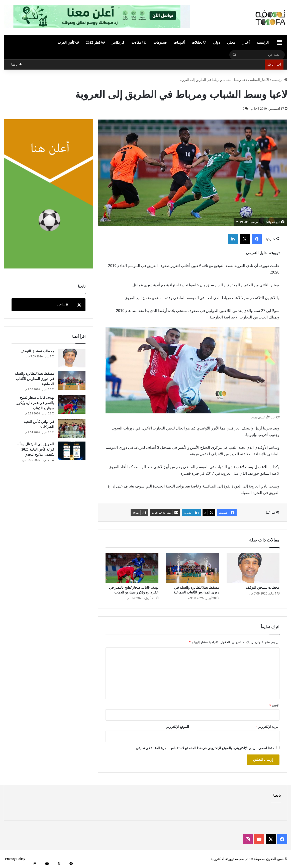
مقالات (139, 43)
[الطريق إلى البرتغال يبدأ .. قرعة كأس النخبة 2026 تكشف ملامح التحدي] (72, 451)
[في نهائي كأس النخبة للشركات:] (72, 429)
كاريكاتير (118, 43)
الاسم (274, 705)
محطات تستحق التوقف (263, 588)
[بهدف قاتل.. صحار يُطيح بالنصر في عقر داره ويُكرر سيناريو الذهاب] (132, 568)
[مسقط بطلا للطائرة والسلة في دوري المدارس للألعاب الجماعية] (192, 568)
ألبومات (179, 43)
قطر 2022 (95, 43)
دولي (216, 43)
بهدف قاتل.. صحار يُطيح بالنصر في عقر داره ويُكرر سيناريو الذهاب (35, 403)
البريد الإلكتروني (267, 727)
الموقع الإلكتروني (177, 727)
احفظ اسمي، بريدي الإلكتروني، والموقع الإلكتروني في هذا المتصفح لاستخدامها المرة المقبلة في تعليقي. (205, 748)
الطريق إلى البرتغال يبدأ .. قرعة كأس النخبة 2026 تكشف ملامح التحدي (36, 449)
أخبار (246, 43)
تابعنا (277, 795)
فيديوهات (160, 43)
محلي (231, 43)
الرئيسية (263, 43)
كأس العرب (68, 43)
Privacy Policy (15, 859)
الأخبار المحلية (260, 80)
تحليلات (199, 43)
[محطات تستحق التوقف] (253, 568)
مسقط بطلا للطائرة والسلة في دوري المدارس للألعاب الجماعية (34, 379)
